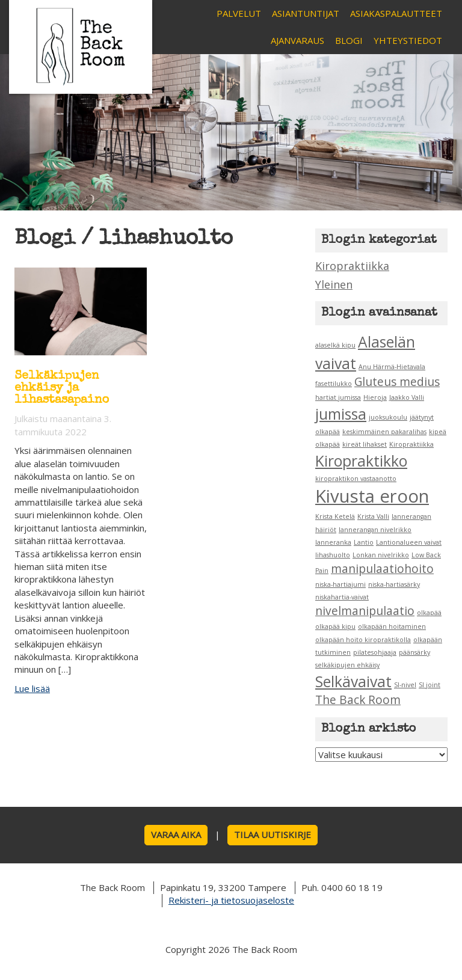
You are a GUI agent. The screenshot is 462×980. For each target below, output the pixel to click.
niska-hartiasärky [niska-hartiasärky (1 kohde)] (394, 584)
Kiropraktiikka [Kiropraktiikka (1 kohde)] (411, 444)
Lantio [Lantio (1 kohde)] (364, 542)
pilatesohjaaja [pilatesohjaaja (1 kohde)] (375, 652)
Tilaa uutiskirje (273, 835)
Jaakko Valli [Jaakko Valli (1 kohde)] (407, 397)
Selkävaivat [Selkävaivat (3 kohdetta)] (353, 681)
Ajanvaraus (297, 40)
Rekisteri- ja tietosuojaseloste (231, 900)
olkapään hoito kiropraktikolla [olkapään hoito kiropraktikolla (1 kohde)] (363, 640)
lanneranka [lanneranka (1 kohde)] (333, 542)
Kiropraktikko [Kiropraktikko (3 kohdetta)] (361, 461)
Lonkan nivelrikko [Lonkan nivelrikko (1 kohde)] (381, 555)
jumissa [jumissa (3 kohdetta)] (341, 414)
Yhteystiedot (408, 40)
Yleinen (334, 284)
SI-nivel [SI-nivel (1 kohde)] (405, 685)
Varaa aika (176, 835)
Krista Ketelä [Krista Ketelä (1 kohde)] (335, 516)
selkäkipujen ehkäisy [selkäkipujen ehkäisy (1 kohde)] (347, 665)
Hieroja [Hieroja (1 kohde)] (375, 397)
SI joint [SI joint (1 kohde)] (430, 685)
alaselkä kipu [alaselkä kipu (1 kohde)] (335, 345)
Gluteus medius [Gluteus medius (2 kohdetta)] (397, 382)
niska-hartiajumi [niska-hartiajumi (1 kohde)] (340, 584)
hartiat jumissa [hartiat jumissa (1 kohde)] (338, 397)
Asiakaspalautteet (396, 13)
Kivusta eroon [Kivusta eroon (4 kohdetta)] (372, 496)
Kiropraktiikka (352, 266)
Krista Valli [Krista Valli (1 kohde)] (373, 516)
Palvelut (239, 13)
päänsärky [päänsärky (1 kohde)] (414, 652)
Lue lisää (32, 688)
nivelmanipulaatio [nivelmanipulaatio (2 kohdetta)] (365, 611)
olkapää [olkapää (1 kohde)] (429, 613)
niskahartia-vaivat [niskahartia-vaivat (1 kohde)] (342, 597)
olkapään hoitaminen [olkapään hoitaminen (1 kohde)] (392, 626)
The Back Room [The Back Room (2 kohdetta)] (358, 700)
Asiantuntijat (306, 13)
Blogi (349, 40)
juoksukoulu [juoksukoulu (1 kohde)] (388, 417)
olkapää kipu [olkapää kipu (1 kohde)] (335, 626)
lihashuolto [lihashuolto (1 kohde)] (333, 555)
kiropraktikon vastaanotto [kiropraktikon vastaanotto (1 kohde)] (356, 479)
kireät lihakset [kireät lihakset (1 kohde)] (365, 444)
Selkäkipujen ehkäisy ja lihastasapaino (62, 388)
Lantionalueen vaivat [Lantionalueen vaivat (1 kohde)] (409, 542)
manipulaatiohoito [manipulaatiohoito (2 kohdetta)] (382, 569)
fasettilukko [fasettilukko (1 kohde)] (334, 384)
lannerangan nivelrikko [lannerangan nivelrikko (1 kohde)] (375, 530)
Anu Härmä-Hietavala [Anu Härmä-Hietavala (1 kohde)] (392, 367)
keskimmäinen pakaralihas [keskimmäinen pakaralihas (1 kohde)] (384, 432)
